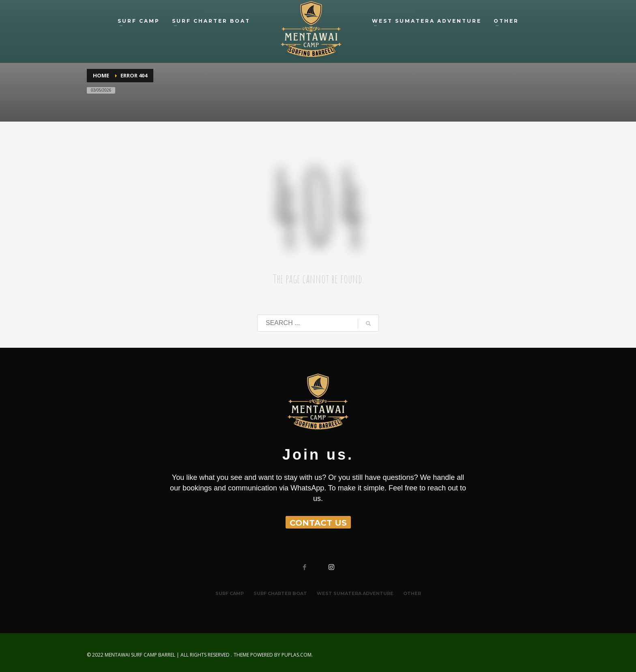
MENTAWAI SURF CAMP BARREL (140, 655)
